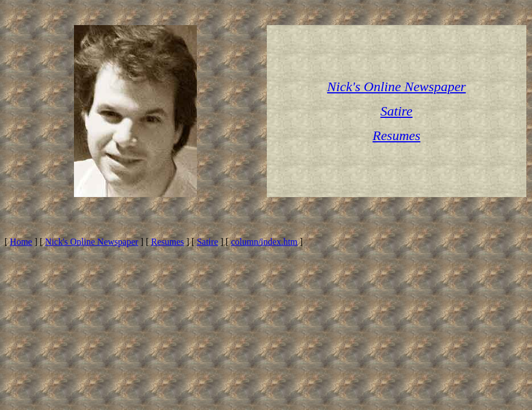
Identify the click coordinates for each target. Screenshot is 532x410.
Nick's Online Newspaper (92, 242)
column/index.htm (264, 242)
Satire (207, 242)
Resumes (167, 242)
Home (21, 242)
